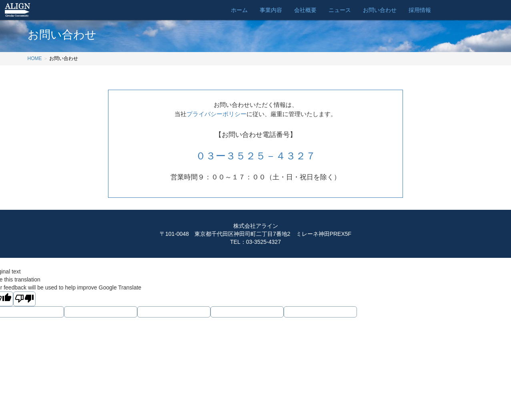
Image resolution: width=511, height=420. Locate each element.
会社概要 (305, 10)
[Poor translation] (24, 299)
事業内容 (271, 10)
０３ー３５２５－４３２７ (256, 156)
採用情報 (420, 10)
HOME (35, 58)
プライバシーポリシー (216, 114)
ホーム (239, 10)
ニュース (340, 10)
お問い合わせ (380, 10)
